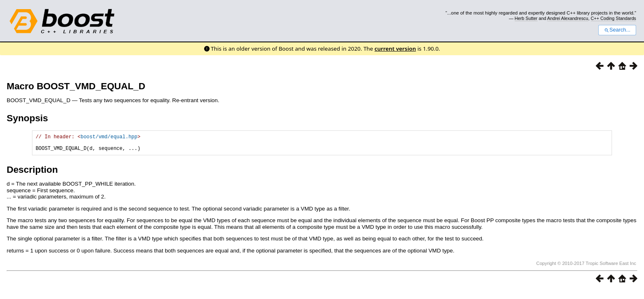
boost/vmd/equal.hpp (109, 138)
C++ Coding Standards (613, 18)
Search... (617, 30)
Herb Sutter (526, 18)
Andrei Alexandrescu (568, 18)
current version (395, 49)
